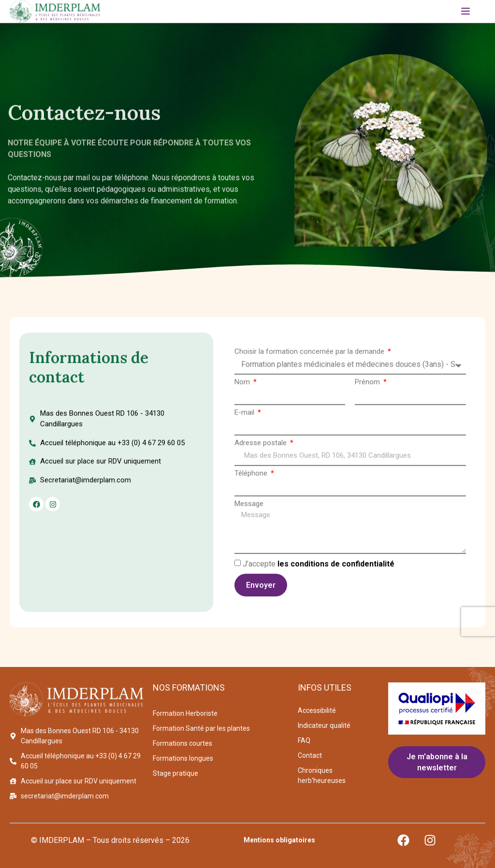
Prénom (368, 383)
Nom (243, 383)
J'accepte (319, 565)
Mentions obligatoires (279, 840)
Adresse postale (262, 444)
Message (249, 505)
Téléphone (252, 475)
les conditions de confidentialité (336, 565)
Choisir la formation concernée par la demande (310, 353)
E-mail (245, 414)
